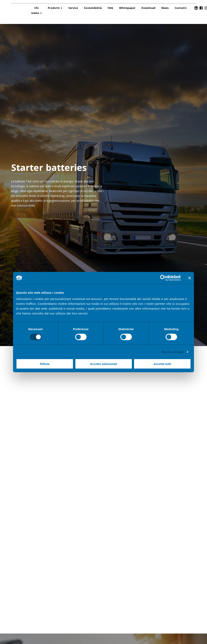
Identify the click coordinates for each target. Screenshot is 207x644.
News (165, 8)
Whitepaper (127, 8)
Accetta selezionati (103, 364)
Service (73, 8)
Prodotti (54, 8)
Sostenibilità (93, 8)
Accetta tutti (162, 364)
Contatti (181, 8)
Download (148, 8)
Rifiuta (45, 364)
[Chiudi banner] (190, 278)
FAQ (110, 8)
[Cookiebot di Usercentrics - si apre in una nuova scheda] (163, 278)
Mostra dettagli (172, 352)
